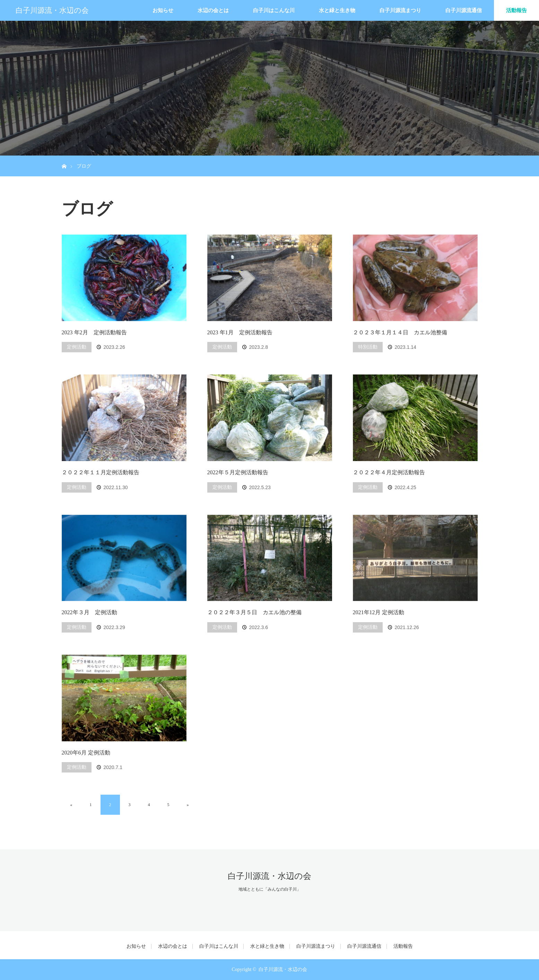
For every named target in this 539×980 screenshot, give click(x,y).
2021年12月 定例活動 (379, 612)
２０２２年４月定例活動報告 (389, 472)
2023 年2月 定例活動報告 (94, 332)
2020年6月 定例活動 (86, 753)
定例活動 (77, 347)
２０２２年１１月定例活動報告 (101, 472)
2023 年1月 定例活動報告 (240, 332)
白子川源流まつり (400, 10)
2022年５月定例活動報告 (238, 472)
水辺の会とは (213, 10)
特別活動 (368, 347)
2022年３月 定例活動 (89, 612)
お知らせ (163, 10)
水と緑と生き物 (337, 10)
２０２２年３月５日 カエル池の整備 (254, 612)
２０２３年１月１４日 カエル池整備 (400, 332)
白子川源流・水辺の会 (52, 10)
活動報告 (516, 10)
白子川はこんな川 (274, 10)
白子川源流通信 (464, 10)
